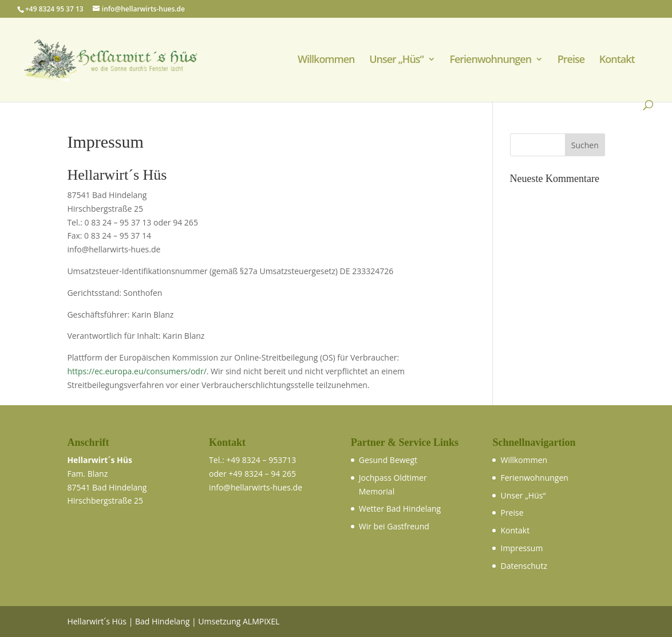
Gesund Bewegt (388, 460)
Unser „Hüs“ (396, 60)
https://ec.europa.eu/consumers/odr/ (137, 371)
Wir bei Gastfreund (394, 526)
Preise (571, 60)
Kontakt (617, 60)
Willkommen (326, 60)
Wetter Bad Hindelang (400, 509)
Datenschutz (523, 566)
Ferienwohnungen (490, 60)
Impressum (521, 548)
